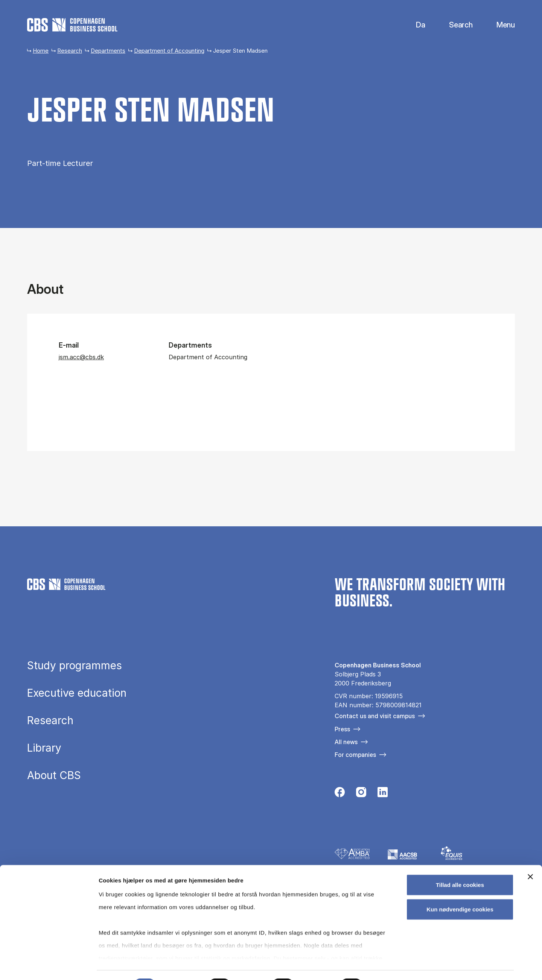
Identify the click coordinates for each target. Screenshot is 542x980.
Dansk (414, 25)
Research (70, 51)
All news (346, 742)
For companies (355, 755)
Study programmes (75, 666)
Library (44, 748)
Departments (108, 51)
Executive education (77, 693)
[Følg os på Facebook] (340, 794)
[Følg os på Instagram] (361, 794)
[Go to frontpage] (72, 25)
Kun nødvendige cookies (460, 890)
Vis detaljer (391, 965)
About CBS (54, 776)
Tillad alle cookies (460, 865)
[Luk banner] (530, 857)
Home (41, 51)
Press (342, 729)
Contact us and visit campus (375, 716)
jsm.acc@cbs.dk (81, 357)
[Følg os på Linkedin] (383, 794)
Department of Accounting (169, 51)
